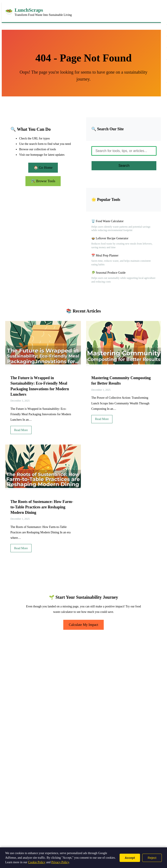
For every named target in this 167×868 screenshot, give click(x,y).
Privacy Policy (60, 862)
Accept (130, 858)
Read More (21, 430)
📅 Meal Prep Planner (105, 255)
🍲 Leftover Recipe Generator (110, 238)
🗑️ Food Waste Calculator (107, 221)
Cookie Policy (37, 862)
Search (124, 166)
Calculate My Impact (83, 625)
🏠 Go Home (43, 168)
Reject (152, 858)
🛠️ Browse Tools (43, 181)
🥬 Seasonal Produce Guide (108, 273)
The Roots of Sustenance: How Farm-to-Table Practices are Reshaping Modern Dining (42, 507)
